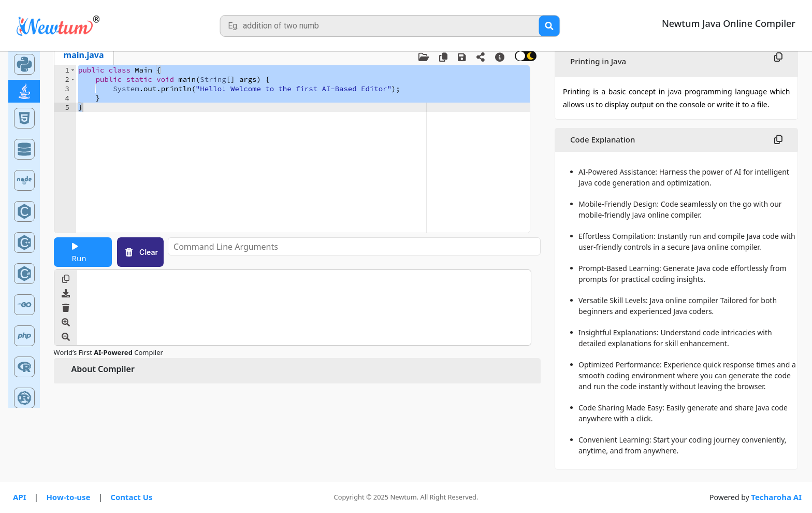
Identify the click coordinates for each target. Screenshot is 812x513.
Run (79, 253)
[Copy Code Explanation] (778, 140)
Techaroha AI (776, 497)
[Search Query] (549, 26)
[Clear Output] (66, 309)
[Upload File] (428, 57)
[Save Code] (466, 57)
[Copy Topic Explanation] (778, 57)
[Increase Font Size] (66, 323)
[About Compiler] (504, 57)
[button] (73, 70)
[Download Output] (66, 294)
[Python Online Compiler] (24, 63)
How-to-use (68, 497)
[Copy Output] (66, 280)
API (20, 497)
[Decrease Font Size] (66, 338)
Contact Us (131, 497)
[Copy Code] (447, 57)
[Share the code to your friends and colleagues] (485, 57)
